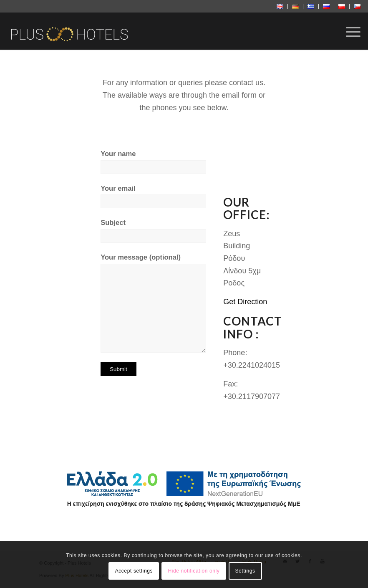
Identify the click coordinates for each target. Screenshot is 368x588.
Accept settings (134, 571)
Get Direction (245, 302)
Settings (245, 571)
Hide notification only (194, 571)
